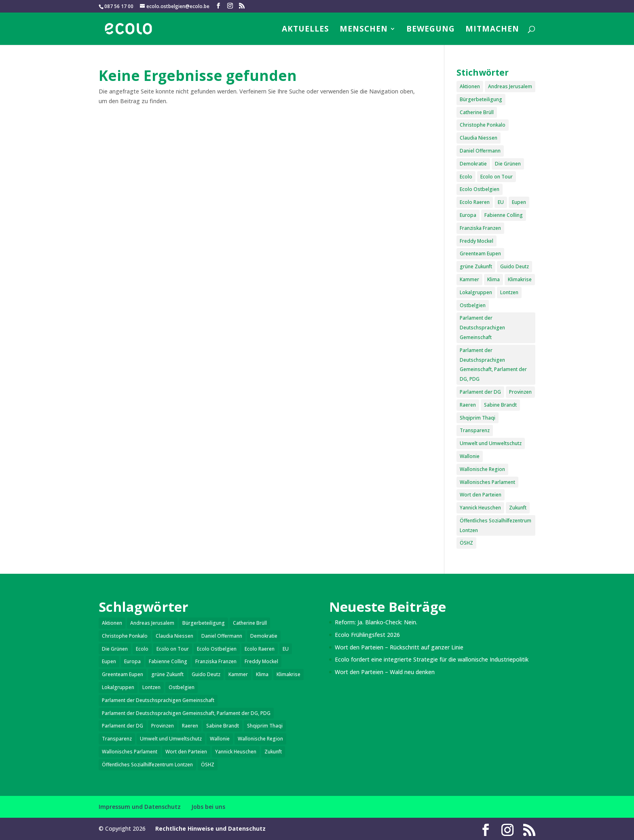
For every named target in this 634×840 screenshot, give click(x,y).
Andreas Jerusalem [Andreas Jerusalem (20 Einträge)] (510, 86)
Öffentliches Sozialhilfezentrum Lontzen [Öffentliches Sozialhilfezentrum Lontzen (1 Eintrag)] (496, 525)
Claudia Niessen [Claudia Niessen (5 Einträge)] (479, 138)
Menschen (364, 30)
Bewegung (431, 30)
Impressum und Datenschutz (140, 807)
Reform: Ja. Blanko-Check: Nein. (376, 622)
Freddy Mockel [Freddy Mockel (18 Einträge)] (477, 241)
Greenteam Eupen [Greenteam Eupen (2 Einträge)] (480, 253)
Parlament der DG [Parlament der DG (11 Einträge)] (480, 392)
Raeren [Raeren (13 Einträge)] (468, 405)
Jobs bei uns (208, 807)
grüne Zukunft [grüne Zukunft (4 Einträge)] (476, 266)
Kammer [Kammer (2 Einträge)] (469, 279)
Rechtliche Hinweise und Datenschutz (210, 828)
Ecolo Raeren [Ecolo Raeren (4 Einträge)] (475, 202)
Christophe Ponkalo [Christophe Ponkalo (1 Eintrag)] (483, 125)
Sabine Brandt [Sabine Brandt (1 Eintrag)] (500, 405)
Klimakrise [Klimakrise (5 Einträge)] (520, 279)
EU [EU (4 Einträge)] (501, 202)
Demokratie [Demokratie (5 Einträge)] (473, 164)
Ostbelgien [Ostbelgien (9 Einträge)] (473, 305)
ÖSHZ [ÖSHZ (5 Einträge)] (466, 543)
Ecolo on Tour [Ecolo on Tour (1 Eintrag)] (497, 177)
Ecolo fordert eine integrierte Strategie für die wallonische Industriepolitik (432, 659)
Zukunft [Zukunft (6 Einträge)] (518, 508)
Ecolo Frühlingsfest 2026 (367, 635)
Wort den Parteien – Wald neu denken (385, 672)
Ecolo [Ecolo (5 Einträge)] (466, 177)
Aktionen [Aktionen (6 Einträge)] (470, 86)
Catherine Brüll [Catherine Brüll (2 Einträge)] (477, 112)
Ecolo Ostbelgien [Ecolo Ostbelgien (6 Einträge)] (480, 189)
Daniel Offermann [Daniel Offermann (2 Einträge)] (480, 151)
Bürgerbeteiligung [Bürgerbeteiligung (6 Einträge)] (481, 99)
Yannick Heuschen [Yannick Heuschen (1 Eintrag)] (480, 508)
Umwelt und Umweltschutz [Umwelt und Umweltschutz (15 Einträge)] (491, 443)
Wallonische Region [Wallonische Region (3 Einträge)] (482, 469)
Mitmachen (492, 30)
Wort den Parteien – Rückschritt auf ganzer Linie (399, 647)
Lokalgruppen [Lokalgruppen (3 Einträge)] (476, 292)
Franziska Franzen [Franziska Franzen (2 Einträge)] (480, 228)
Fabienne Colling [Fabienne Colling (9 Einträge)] (504, 215)
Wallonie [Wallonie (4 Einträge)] (470, 456)
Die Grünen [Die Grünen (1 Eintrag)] (508, 164)
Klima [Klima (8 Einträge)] (493, 279)
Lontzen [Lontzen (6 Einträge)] (509, 292)
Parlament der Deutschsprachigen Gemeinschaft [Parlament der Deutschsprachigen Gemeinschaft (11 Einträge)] (482, 328)
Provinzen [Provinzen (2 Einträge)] (520, 392)
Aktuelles (305, 30)
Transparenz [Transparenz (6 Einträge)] (475, 430)
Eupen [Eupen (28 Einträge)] (519, 202)
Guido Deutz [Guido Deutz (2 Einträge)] (515, 266)
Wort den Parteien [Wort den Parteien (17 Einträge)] (481, 495)
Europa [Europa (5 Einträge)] (468, 215)
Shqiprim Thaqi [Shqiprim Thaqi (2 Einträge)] (478, 418)
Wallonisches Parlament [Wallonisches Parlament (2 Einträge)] (487, 482)
